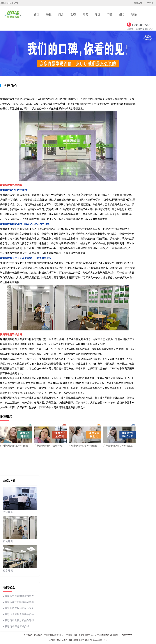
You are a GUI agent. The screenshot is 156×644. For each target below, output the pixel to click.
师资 (85, 14)
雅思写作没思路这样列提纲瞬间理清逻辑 (20, 602)
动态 (73, 14)
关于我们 (28, 635)
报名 (122, 14)
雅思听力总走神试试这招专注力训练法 (20, 596)
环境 (97, 14)
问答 (110, 14)
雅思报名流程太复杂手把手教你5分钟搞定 (20, 614)
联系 (134, 14)
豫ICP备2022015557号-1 (96, 640)
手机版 (150, 3)
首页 (37, 14)
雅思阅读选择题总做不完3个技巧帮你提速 (20, 608)
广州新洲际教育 (51, 635)
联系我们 (38, 635)
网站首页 (138, 3)
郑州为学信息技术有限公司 (61, 640)
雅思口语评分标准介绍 (16, 626)
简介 (61, 14)
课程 (49, 14)
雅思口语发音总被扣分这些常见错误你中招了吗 (20, 620)
